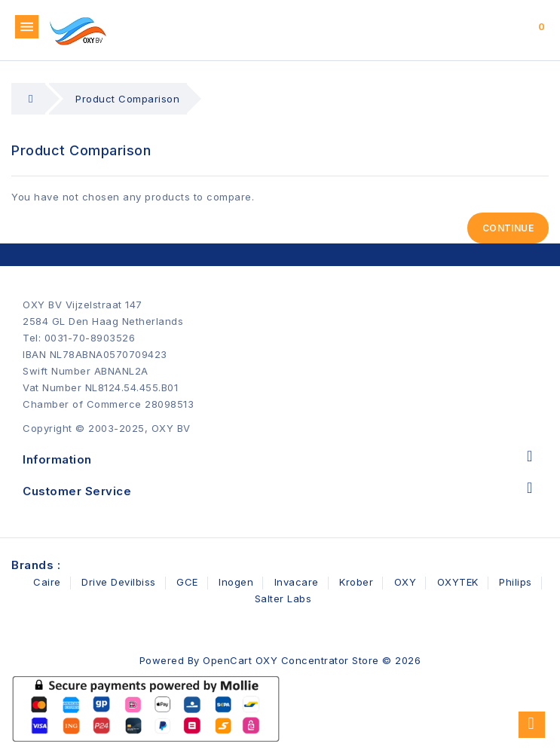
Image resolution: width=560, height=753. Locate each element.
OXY (405, 582)
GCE (187, 582)
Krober (356, 582)
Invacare (297, 582)
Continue (508, 228)
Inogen (236, 582)
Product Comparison (127, 99)
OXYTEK (458, 582)
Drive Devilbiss (119, 582)
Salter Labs (283, 598)
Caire (47, 582)
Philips (516, 582)
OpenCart (227, 660)
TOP (532, 725)
